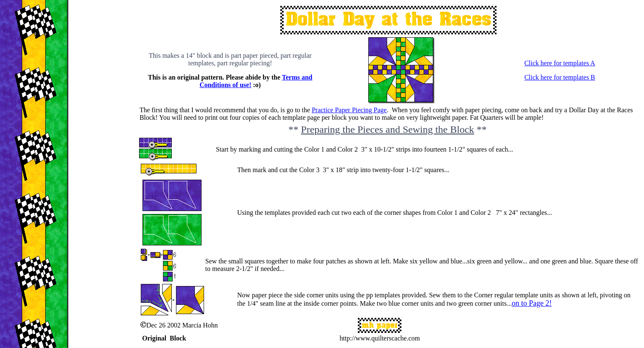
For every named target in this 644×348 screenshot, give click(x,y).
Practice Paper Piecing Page (349, 110)
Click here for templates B (560, 77)
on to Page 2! (531, 303)
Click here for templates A (560, 63)
